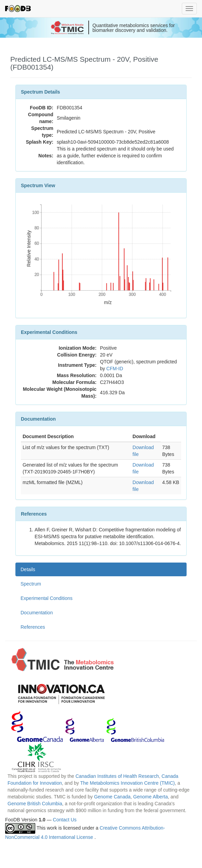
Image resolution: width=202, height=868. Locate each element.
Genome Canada (112, 797)
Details (28, 569)
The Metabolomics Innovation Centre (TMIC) (127, 783)
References (33, 627)
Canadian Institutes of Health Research (117, 776)
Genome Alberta (150, 797)
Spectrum (31, 584)
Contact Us (65, 820)
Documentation (37, 613)
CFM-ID (115, 369)
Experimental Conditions (47, 598)
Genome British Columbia (35, 804)
